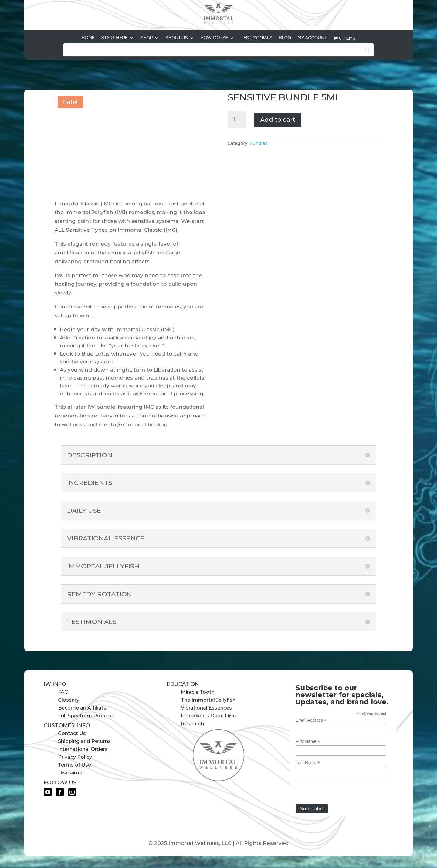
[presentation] (342, 792)
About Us (176, 38)
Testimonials (256, 38)
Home (88, 38)
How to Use (214, 38)
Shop (147, 38)
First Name (308, 742)
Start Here (115, 38)
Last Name (308, 763)
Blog (285, 38)
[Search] (218, 50)
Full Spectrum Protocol (86, 716)
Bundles (259, 143)
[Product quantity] (237, 120)
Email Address (311, 720)
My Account (312, 38)
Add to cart (278, 120)
